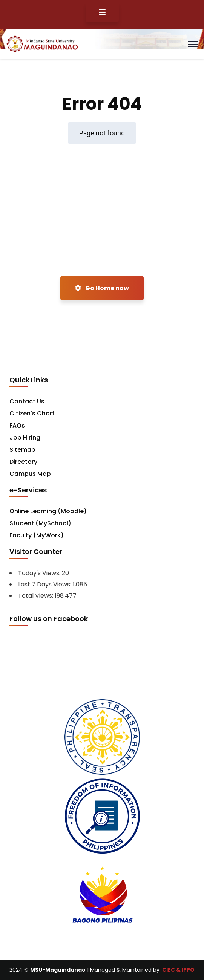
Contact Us (27, 401)
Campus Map (30, 474)
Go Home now (102, 288)
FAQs (17, 425)
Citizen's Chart (32, 413)
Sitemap (22, 450)
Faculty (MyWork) (37, 535)
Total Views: (36, 596)
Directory (23, 462)
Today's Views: (40, 573)
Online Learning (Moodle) (48, 511)
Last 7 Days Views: (45, 584)
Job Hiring (25, 438)
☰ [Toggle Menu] (102, 13)
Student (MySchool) (40, 523)
